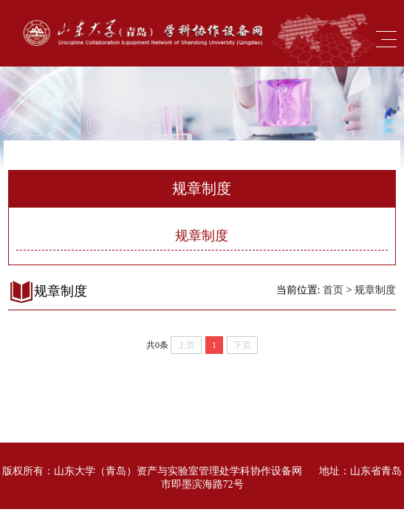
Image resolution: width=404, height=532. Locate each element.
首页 (333, 290)
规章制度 (202, 236)
